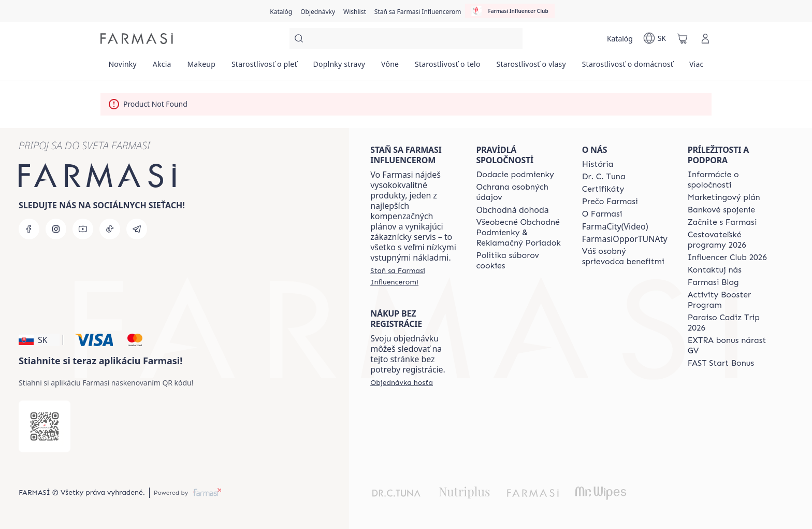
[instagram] (56, 229)
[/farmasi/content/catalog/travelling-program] (731, 240)
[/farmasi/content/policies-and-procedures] (519, 192)
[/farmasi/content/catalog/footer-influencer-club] (727, 258)
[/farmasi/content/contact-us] (715, 270)
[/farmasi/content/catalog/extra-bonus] (731, 346)
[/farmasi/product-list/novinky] (122, 67)
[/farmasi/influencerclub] (510, 11)
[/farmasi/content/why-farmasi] (610, 202)
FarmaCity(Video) (615, 226)
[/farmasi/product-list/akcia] (162, 67)
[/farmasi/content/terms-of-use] (519, 233)
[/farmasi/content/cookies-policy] (519, 261)
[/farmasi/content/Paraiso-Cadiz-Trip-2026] (731, 323)
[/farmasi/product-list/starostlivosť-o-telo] (448, 67)
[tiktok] (110, 229)
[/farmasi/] (137, 39)
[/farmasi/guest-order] (402, 382)
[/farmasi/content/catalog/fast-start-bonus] (721, 363)
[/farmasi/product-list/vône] (390, 67)
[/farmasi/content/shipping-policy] (515, 175)
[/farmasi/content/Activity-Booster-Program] (731, 300)
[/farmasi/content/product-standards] (603, 189)
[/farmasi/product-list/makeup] (201, 67)
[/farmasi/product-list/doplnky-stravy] (339, 67)
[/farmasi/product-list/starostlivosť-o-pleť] (265, 67)
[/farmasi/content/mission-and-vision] (604, 177)
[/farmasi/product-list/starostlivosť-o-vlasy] (531, 67)
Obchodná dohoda (512, 210)
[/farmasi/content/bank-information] (721, 210)
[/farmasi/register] (318, 11)
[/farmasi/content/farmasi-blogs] (713, 282)
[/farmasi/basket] (683, 38)
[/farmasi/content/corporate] (731, 180)
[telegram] (137, 229)
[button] (39, 340)
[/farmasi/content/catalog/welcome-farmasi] (626, 256)
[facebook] (29, 229)
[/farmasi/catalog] (281, 11)
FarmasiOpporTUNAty (625, 239)
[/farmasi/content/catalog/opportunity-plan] (724, 197)
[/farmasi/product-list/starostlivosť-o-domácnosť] (627, 67)
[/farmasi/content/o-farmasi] (602, 214)
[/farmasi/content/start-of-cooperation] (722, 222)
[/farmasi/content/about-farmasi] (598, 164)
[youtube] (83, 229)
